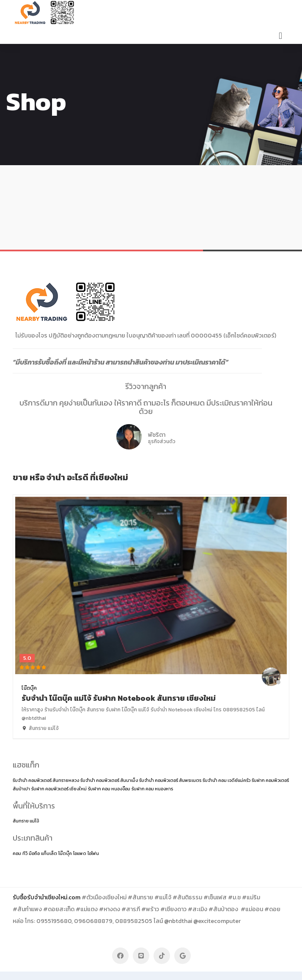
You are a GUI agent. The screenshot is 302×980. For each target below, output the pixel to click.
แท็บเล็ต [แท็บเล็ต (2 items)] (49, 853)
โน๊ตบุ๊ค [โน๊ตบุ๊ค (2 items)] (65, 853)
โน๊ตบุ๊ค (29, 688)
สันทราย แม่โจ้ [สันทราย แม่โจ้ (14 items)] (26, 821)
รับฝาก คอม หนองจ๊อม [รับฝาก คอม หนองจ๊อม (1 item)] (109, 789)
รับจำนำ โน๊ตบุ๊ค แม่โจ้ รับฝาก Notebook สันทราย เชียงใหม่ (119, 698)
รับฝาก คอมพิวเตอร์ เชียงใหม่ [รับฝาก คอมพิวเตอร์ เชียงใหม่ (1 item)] (59, 789)
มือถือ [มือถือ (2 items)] (34, 853)
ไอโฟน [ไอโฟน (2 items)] (93, 853)
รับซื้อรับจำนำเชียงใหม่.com (47, 897)
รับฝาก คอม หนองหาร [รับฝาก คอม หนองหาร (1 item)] (152, 789)
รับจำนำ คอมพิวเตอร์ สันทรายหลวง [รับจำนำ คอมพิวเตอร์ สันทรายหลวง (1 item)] (46, 780)
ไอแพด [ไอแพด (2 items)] (80, 853)
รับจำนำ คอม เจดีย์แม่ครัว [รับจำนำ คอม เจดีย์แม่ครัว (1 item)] (226, 780)
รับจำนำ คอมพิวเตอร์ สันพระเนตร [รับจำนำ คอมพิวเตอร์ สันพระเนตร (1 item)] (170, 780)
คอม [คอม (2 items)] (17, 853)
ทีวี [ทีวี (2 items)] (25, 853)
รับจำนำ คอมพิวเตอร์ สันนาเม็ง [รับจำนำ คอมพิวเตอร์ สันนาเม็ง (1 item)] (109, 780)
